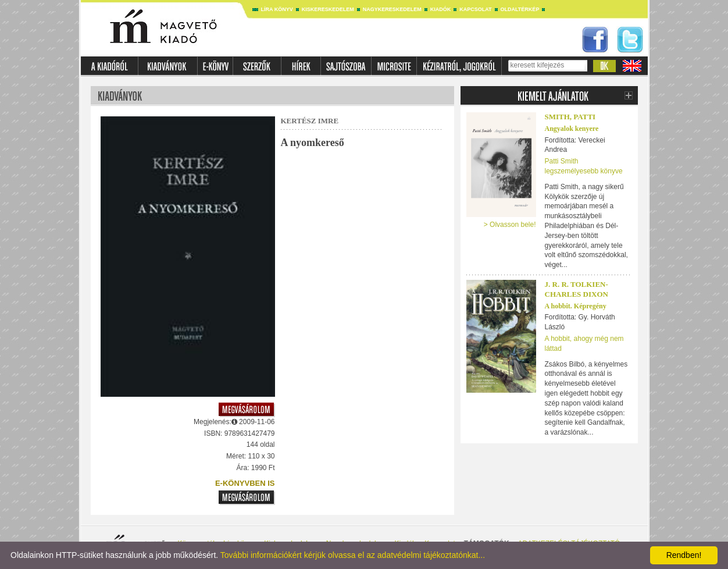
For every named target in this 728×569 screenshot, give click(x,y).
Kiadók (441, 9)
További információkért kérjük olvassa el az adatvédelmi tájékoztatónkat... (353, 555)
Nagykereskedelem (392, 9)
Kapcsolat (475, 9)
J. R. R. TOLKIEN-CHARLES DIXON (577, 289)
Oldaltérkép (520, 9)
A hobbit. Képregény (576, 306)
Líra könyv (277, 9)
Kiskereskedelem (328, 9)
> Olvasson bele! (510, 225)
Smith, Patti (570, 117)
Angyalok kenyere (572, 129)
